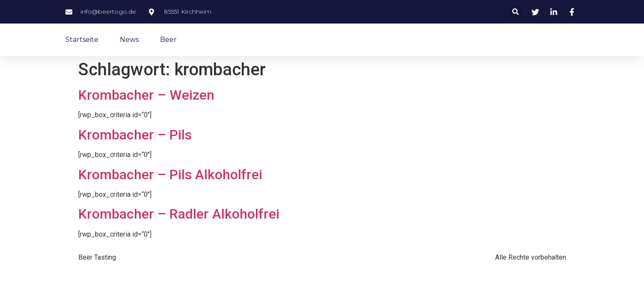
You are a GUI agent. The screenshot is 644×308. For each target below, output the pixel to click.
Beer (168, 40)
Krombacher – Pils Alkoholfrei (170, 175)
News (129, 40)
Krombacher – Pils (135, 135)
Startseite (82, 40)
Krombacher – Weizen (146, 95)
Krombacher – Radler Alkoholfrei (179, 214)
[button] (515, 12)
